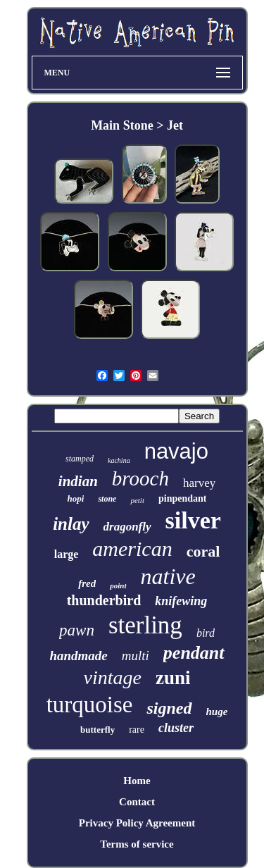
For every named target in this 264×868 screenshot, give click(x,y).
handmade (78, 656)
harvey (199, 483)
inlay (71, 524)
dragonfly (127, 527)
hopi (76, 498)
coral (203, 551)
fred (87, 583)
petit (137, 500)
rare (137, 730)
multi (136, 656)
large (67, 554)
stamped (80, 459)
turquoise (90, 705)
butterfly (98, 730)
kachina (119, 460)
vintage (113, 677)
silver (193, 520)
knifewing (181, 601)
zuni (173, 678)
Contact (137, 802)
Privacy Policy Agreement (137, 823)
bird (206, 633)
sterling (145, 625)
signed (169, 708)
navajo (176, 451)
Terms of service (137, 844)
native (168, 576)
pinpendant (182, 498)
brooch (140, 478)
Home (137, 781)
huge (217, 712)
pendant (194, 653)
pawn (77, 630)
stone (107, 499)
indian (78, 481)
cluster (176, 728)
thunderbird (104, 600)
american (132, 548)
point (118, 585)
